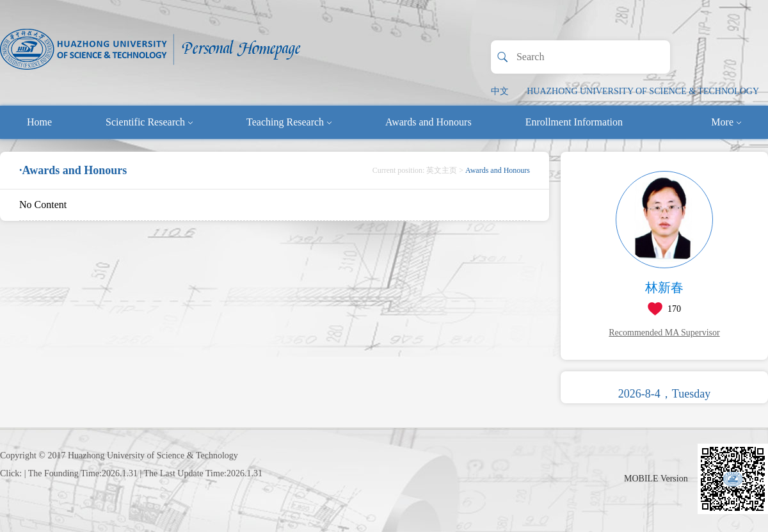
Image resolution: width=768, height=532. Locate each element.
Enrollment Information (574, 122)
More (726, 122)
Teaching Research (289, 122)
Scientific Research (149, 122)
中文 (500, 91)
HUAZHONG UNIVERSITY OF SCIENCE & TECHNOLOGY (643, 91)
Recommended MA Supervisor (664, 333)
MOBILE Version (656, 479)
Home (39, 122)
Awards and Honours (428, 122)
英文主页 (442, 170)
